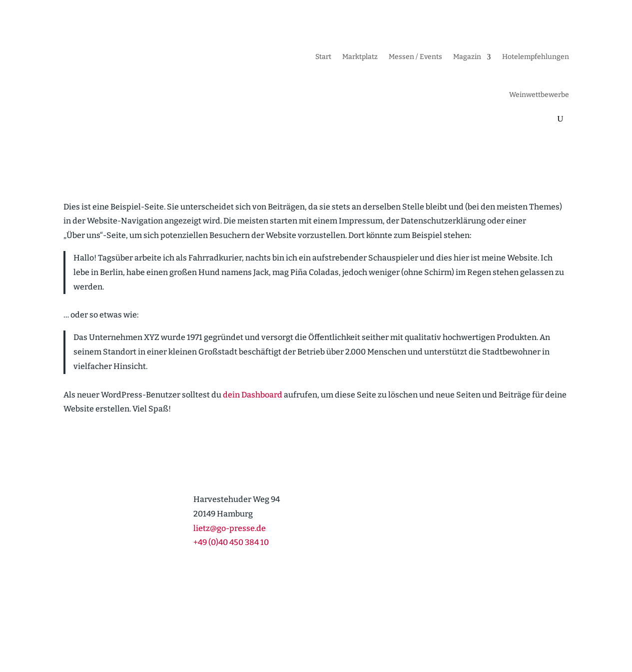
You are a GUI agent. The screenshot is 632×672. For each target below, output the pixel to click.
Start (323, 57)
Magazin (467, 57)
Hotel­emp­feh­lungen (536, 57)
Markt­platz (360, 57)
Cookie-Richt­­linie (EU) (447, 634)
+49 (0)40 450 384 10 (231, 542)
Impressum (381, 634)
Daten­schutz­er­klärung (532, 634)
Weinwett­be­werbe (539, 95)
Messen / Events (415, 57)
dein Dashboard (253, 395)
